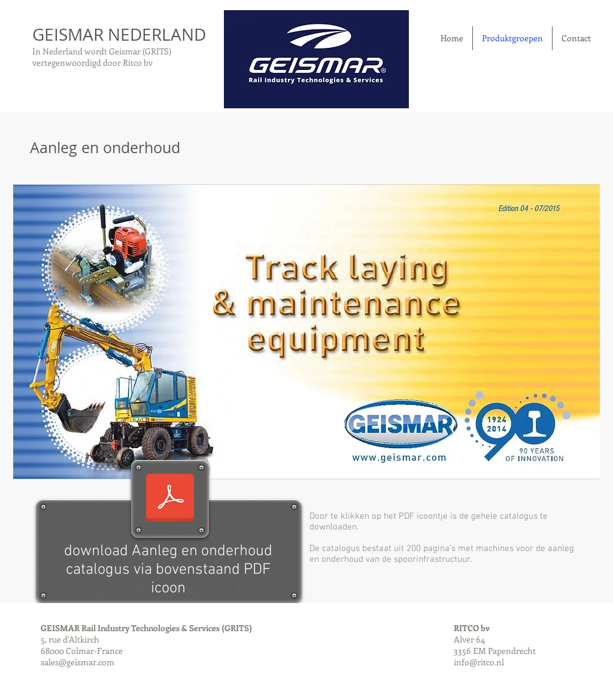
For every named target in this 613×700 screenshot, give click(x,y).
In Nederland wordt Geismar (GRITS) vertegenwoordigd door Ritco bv (102, 57)
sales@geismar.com (78, 662)
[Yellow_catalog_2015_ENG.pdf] (170, 499)
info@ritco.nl (479, 662)
